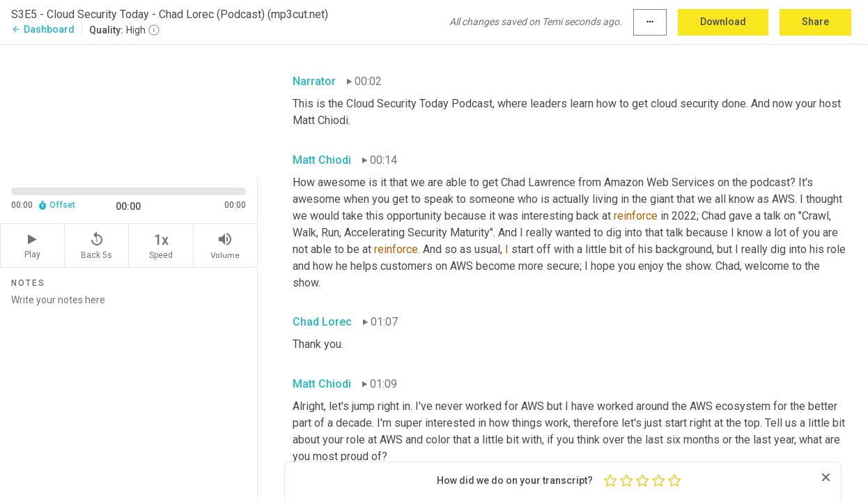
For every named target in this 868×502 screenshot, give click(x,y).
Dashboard (43, 29)
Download (723, 22)
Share (815, 22)
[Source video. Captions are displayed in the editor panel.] (129, 109)
